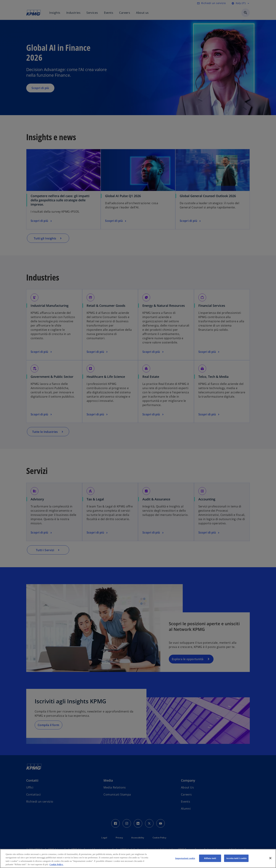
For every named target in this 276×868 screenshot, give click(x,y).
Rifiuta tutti (210, 858)
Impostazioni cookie (185, 858)
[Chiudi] (270, 858)
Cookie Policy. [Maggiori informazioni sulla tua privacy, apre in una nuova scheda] (56, 864)
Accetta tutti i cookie (236, 858)
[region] (138, 858)
